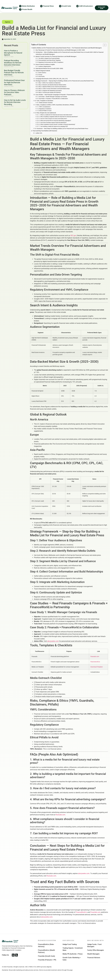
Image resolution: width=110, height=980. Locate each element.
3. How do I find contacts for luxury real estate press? (53, 121)
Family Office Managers (96, 952)
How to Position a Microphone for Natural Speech (13, 55)
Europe (40, 77)
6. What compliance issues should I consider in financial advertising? (57, 127)
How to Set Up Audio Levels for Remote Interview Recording (15, 104)
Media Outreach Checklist (46, 105)
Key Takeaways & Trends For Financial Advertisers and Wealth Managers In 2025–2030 (60, 52)
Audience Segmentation (45, 69)
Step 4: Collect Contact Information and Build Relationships (54, 91)
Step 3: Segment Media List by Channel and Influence (52, 89)
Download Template (97, 669)
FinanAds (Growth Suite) (46, 958)
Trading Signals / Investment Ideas (73, 951)
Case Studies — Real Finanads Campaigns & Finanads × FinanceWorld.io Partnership (59, 97)
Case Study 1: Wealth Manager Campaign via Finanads (53, 99)
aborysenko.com (53, 643)
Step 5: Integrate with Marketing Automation (50, 93)
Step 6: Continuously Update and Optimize (50, 95)
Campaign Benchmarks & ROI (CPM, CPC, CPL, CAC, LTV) (52, 81)
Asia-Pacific (42, 79)
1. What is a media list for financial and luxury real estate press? (56, 117)
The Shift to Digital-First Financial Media (49, 61)
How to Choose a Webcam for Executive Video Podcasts (14, 95)
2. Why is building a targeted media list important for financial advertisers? (59, 119)
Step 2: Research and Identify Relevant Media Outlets (52, 87)
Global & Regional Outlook (43, 73)
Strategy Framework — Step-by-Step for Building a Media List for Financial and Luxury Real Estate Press (65, 83)
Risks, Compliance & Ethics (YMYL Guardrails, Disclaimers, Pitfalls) (55, 107)
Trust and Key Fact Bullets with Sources (45, 133)
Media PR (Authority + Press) (73, 956)
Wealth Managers (93, 956)
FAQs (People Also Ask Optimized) (46, 115)
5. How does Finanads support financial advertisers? (53, 125)
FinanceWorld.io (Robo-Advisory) (46, 948)
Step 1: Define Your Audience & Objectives (49, 85)
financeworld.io (95, 664)
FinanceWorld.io (81, 914)
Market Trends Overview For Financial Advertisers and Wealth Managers (56, 59)
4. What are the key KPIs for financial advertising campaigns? (55, 123)
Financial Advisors (94, 960)
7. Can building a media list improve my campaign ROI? (54, 129)
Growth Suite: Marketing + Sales (72, 961)
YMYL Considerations (45, 109)
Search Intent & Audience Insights (45, 67)
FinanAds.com (95, 914)
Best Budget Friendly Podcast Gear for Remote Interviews (14, 75)
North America (42, 75)
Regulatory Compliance (45, 111)
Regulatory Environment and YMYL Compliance (51, 64)
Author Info (39, 135)
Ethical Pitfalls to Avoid (45, 113)
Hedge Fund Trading (70, 947)
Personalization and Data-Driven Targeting (49, 63)
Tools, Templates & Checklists (45, 103)
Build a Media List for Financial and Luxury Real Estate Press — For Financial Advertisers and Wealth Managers (67, 50)
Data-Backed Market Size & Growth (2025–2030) (49, 71)
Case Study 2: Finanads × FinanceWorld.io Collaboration (53, 101)
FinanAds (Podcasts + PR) (47, 962)
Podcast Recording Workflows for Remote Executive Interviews (13, 65)
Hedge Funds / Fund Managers (94, 948)
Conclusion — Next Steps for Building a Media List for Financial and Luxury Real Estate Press (62, 131)
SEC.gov (73, 238)
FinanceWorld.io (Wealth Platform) (46, 953)
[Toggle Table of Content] (104, 47)
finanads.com (95, 659)
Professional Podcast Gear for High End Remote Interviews (14, 85)
